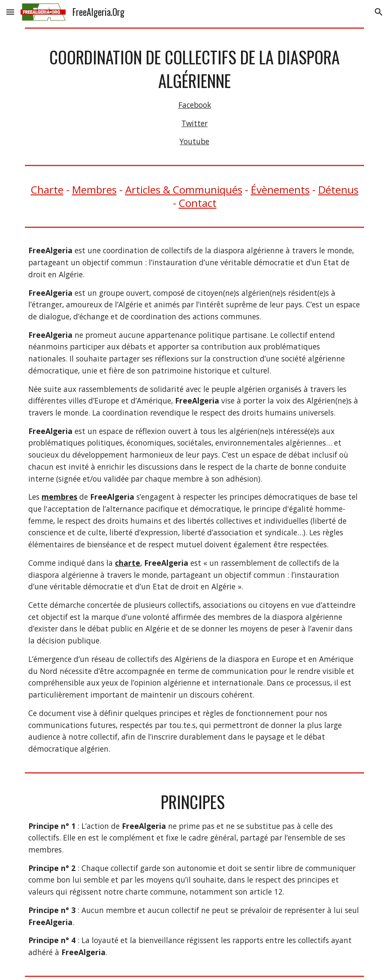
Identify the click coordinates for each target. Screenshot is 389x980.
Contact (198, 203)
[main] (194, 97)
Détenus (338, 190)
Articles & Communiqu (179, 190)
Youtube (194, 141)
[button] (10, 12)
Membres (94, 190)
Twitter (194, 123)
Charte (47, 190)
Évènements (280, 190)
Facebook (195, 105)
